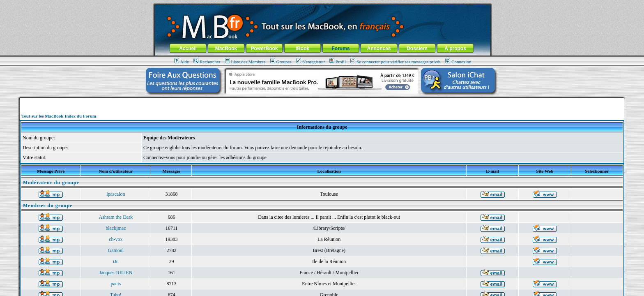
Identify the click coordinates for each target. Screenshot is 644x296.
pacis (116, 284)
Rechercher (207, 62)
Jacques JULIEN (116, 273)
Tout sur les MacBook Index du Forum (59, 116)
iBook (302, 49)
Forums (340, 49)
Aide (182, 62)
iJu (116, 261)
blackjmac (116, 228)
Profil (338, 62)
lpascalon (116, 194)
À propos (455, 49)
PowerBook (264, 49)
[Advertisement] (322, 101)
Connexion (458, 62)
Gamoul (116, 250)
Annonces (379, 49)
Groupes (281, 62)
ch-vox (116, 239)
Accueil (188, 49)
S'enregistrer (310, 62)
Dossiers (417, 49)
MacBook (226, 49)
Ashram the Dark (116, 217)
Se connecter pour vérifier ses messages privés (396, 62)
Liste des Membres (245, 62)
